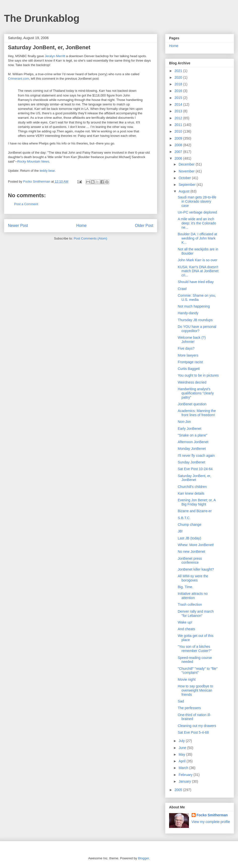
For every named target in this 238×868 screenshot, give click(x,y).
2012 (179, 118)
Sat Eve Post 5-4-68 (193, 732)
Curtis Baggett (189, 369)
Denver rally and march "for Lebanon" (196, 614)
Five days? (186, 348)
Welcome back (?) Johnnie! (192, 340)
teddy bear (47, 171)
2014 (179, 104)
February (186, 775)
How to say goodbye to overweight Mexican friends (195, 690)
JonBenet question (192, 404)
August (184, 191)
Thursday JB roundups (195, 320)
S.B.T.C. (184, 518)
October (185, 178)
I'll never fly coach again (196, 456)
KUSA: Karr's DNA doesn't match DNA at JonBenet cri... (198, 271)
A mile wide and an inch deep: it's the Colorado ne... (197, 223)
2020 (179, 77)
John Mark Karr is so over (198, 260)
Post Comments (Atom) (90, 238)
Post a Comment (26, 204)
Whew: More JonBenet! (196, 545)
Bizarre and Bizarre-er (195, 511)
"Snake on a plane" (193, 435)
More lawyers (188, 355)
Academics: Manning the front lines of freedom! (197, 413)
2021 (179, 71)
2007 (179, 152)
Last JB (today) (189, 538)
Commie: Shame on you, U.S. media (197, 298)
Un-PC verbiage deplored (197, 212)
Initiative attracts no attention (193, 596)
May (182, 754)
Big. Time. (185, 587)
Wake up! (185, 622)
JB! (180, 531)
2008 (179, 145)
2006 (179, 158)
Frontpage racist (190, 362)
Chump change (190, 525)
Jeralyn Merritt (55, 56)
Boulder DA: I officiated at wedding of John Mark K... (197, 238)
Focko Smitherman (212, 815)
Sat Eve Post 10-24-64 (195, 469)
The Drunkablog (42, 18)
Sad (181, 701)
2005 (179, 790)
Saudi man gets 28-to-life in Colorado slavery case (197, 201)
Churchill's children (192, 487)
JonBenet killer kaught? (196, 569)
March (184, 768)
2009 (179, 138)
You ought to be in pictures (198, 375)
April (182, 761)
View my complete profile (211, 822)
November (187, 171)
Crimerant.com (18, 79)
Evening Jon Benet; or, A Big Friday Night (197, 502)
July (182, 741)
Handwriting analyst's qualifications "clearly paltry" (196, 393)
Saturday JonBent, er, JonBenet (194, 478)
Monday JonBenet (192, 449)
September (187, 185)
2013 (179, 111)
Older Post (144, 226)
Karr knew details (191, 493)
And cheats (186, 629)
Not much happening (194, 306)
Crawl (182, 289)
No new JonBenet (192, 552)
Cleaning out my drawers (197, 726)
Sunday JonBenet (192, 462)
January (185, 781)
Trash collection (190, 604)
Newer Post (18, 226)
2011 (179, 125)
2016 (179, 91)
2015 (179, 98)
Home (82, 226)
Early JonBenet (190, 429)
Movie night (187, 679)
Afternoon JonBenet (193, 442)
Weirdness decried (192, 382)
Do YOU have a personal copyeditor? (197, 329)
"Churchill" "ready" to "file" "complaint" (198, 671)
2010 (179, 131)
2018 (179, 84)
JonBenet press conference (190, 561)
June (183, 748)
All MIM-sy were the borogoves (193, 578)
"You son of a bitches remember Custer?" (195, 649)
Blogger (143, 858)
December (187, 164)
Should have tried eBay (196, 282)
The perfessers (189, 708)
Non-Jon (184, 422)
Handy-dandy (188, 313)
